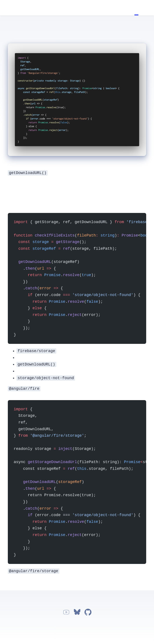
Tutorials (136, 8)
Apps (144, 8)
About (140, 8)
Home (132, 8)
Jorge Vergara (6, 8)
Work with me (148, 8)
